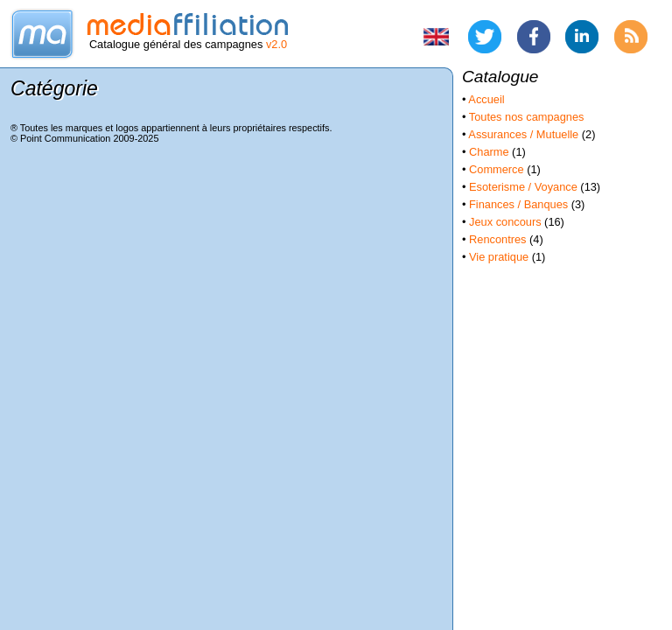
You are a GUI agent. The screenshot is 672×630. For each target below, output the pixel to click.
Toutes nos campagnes (527, 117)
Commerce (497, 169)
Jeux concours (505, 222)
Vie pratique (499, 257)
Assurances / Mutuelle (523, 134)
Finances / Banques (518, 204)
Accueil (486, 99)
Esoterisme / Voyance (523, 187)
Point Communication (65, 138)
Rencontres (497, 239)
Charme (489, 152)
